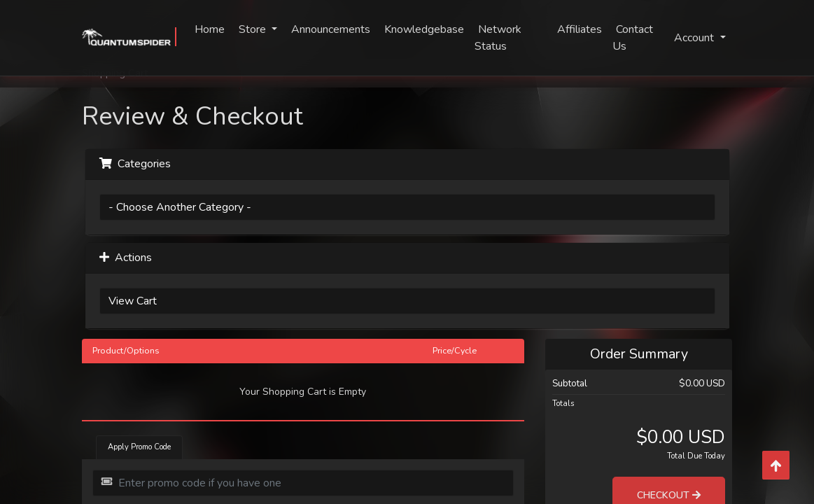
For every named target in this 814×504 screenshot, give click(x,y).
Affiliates (580, 29)
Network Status (498, 38)
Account (695, 38)
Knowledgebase (424, 29)
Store (254, 29)
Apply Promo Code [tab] (139, 447)
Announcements (331, 29)
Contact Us (633, 38)
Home (210, 29)
